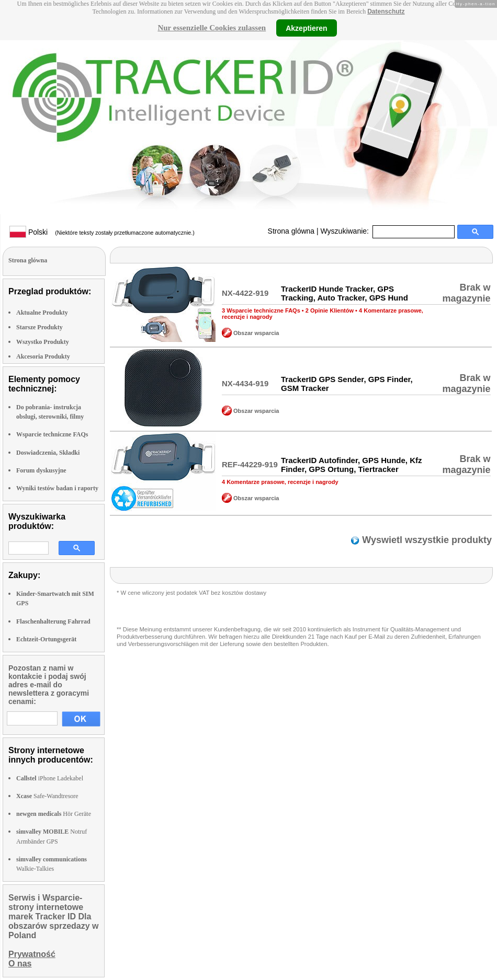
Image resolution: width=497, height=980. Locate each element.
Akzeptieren (306, 28)
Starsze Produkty (39, 327)
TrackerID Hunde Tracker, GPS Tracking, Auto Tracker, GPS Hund (344, 293)
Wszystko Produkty (43, 342)
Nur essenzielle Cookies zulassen (212, 28)
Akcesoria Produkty (43, 356)
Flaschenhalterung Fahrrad (53, 621)
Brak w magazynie (466, 293)
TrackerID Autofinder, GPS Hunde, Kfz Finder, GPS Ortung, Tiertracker (352, 465)
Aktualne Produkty (42, 313)
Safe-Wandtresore (47, 796)
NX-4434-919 (245, 383)
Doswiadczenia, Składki (48, 453)
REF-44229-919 (250, 464)
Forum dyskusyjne (41, 470)
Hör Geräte (54, 814)
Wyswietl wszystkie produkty (426, 540)
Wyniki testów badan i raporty (57, 488)
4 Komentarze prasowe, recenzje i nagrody (280, 482)
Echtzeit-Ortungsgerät (46, 639)
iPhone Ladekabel (50, 778)
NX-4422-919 (245, 293)
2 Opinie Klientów (330, 310)
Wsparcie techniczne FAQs (52, 434)
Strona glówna (291, 231)
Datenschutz (386, 11)
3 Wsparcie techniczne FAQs (261, 310)
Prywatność (32, 954)
